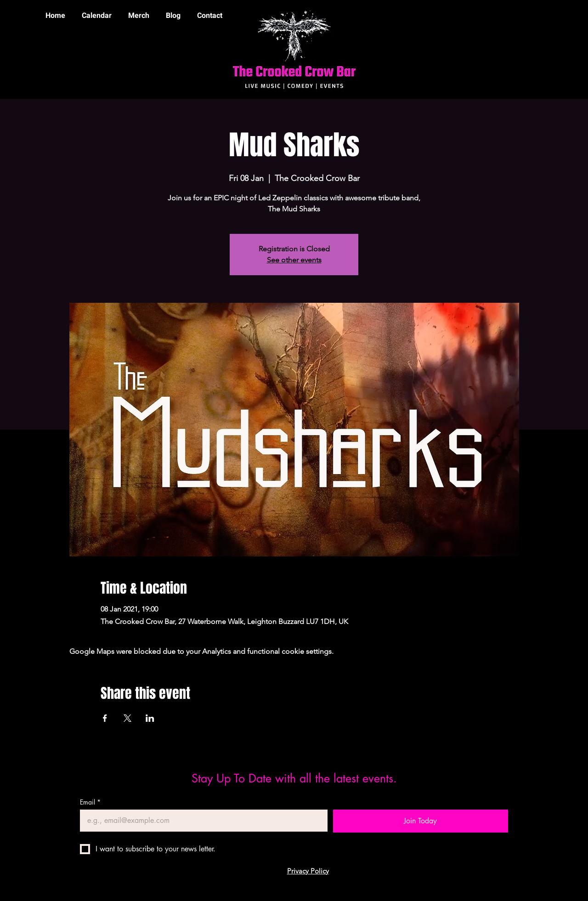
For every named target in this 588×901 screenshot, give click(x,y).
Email (90, 802)
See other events (294, 260)
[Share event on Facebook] (105, 718)
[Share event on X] (127, 718)
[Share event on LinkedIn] (150, 718)
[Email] (201, 821)
